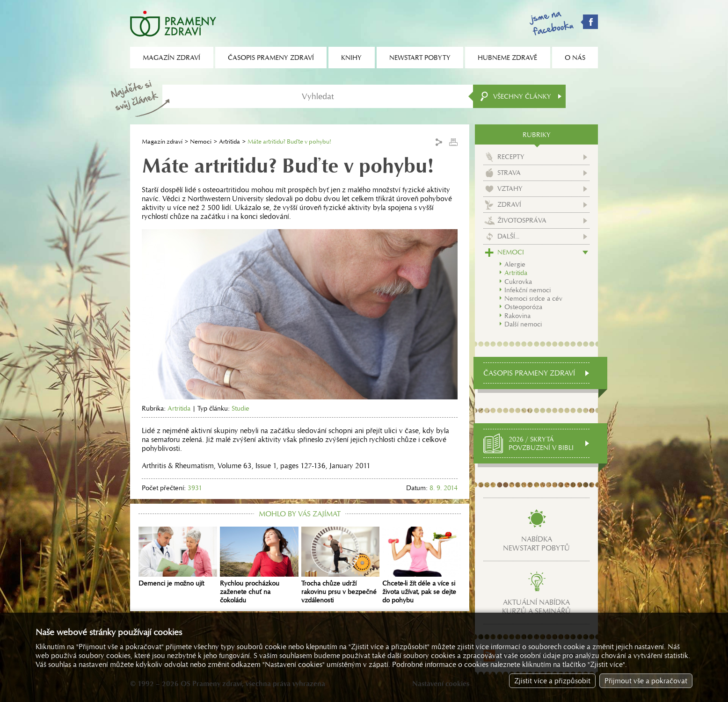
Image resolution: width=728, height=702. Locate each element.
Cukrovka (518, 282)
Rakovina (517, 316)
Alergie (515, 264)
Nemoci (201, 141)
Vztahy (510, 188)
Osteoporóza (523, 307)
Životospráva (522, 220)
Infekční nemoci (528, 290)
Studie (240, 408)
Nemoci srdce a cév (533, 298)
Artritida (229, 141)
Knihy (351, 58)
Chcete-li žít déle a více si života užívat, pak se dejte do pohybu (422, 565)
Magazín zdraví (162, 141)
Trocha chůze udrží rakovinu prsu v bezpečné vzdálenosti (341, 565)
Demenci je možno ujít (178, 557)
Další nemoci (523, 324)
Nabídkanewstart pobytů (536, 543)
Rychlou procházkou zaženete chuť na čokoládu (259, 565)
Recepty (511, 157)
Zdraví (509, 204)
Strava (509, 173)
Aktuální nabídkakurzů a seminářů (536, 607)
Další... (508, 236)
